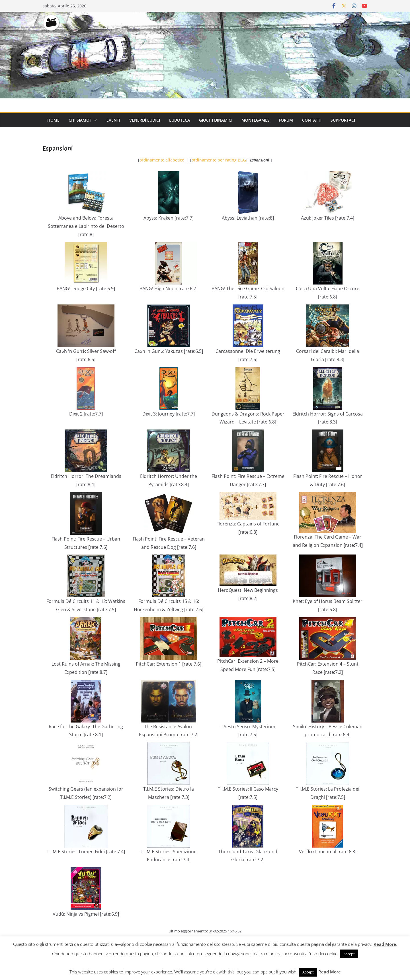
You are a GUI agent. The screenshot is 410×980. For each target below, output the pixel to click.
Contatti (312, 120)
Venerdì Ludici (145, 120)
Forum (286, 120)
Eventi (113, 120)
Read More (385, 944)
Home (53, 120)
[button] (94, 120)
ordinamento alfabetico (162, 160)
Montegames (256, 120)
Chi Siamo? (80, 120)
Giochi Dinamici (216, 120)
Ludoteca (180, 120)
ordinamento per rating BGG (219, 160)
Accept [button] (349, 954)
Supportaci (343, 120)
